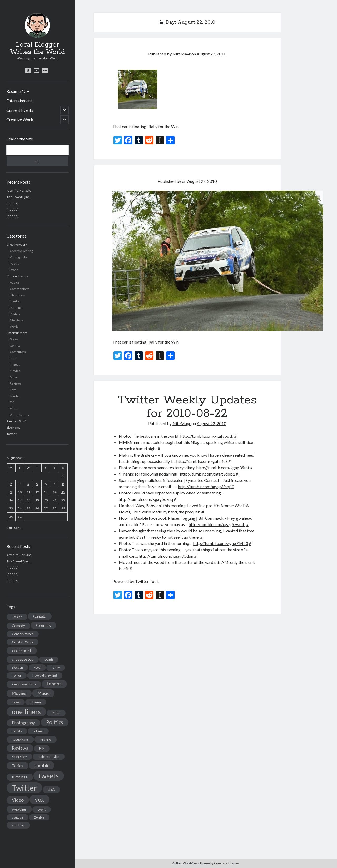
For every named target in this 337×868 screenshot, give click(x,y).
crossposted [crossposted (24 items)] (23, 659)
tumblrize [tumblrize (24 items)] (20, 777)
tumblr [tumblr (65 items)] (42, 765)
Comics (15, 345)
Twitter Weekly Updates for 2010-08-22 (187, 407)
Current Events (20, 110)
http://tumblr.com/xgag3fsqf (204, 486)
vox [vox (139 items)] (39, 799)
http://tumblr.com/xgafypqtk (207, 436)
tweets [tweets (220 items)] (49, 776)
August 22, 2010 (211, 54)
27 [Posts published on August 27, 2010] (46, 508)
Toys (13, 390)
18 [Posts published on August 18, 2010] (28, 500)
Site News (17, 320)
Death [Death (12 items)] (49, 660)
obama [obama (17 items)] (36, 702)
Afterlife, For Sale (19, 191)
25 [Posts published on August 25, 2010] (28, 508)
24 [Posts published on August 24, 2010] (20, 508)
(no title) (13, 203)
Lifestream (18, 295)
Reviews (16, 383)
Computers (18, 352)
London (15, 301)
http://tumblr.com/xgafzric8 (202, 461)
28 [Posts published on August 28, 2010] (54, 508)
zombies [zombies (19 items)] (18, 825)
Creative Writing (21, 251)
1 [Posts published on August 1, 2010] (63, 476)
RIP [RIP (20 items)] (42, 748)
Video (14, 409)
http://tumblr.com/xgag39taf (223, 468)
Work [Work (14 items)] (42, 809)
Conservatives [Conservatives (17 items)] (23, 634)
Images (15, 364)
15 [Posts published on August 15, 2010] (63, 492)
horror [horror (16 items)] (17, 675)
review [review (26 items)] (46, 739)
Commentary (19, 289)
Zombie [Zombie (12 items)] (39, 817)
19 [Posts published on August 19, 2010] (37, 500)
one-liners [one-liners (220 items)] (26, 711)
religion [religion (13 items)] (38, 731)
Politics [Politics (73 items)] (55, 722)
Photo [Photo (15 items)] (56, 713)
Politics (15, 314)
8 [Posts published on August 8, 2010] (63, 484)
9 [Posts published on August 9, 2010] (11, 492)
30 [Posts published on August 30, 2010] (11, 516)
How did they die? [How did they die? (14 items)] (45, 675)
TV (12, 402)
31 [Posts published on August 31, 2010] (20, 516)
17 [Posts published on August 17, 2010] (20, 500)
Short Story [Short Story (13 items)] (19, 757)
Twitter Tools (147, 581)
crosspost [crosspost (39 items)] (22, 650)
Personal (16, 308)
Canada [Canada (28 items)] (40, 616)
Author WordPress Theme (191, 863)
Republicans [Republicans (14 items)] (20, 740)
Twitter (12, 434)
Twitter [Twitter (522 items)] (24, 788)
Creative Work (20, 120)
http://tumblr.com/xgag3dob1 (208, 474)
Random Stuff (16, 421)
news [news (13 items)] (16, 702)
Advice (15, 282)
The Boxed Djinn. (19, 197)
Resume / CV (18, 91)
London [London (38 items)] (54, 684)
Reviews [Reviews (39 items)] (20, 748)
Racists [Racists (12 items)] (17, 731)
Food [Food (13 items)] (37, 667)
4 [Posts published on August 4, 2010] (28, 484)
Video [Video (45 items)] (18, 800)
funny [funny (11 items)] (56, 667)
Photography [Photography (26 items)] (23, 723)
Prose (14, 270)
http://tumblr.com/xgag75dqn (166, 556)
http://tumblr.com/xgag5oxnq (146, 499)
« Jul (10, 528)
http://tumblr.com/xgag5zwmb (217, 524)
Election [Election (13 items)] (17, 667)
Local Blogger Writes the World (38, 48)
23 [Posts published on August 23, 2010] (11, 508)
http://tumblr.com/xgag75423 (221, 543)
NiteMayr (182, 54)
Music (14, 377)
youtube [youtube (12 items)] (18, 817)
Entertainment (19, 101)
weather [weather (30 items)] (19, 809)
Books (14, 339)
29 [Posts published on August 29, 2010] (63, 508)
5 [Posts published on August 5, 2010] (37, 484)
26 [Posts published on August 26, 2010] (37, 508)
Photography (19, 257)
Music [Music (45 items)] (43, 693)
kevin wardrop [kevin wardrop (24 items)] (24, 684)
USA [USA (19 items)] (51, 789)
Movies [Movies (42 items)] (19, 693)
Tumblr (15, 396)
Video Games (19, 415)
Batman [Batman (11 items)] (17, 617)
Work (14, 327)
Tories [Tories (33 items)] (18, 766)
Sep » (18, 528)
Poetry (14, 263)
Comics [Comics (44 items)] (43, 625)
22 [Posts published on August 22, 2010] (63, 500)
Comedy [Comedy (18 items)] (18, 626)
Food (13, 358)
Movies (15, 371)
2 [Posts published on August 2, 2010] (11, 484)
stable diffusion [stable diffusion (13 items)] (49, 757)
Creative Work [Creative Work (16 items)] (23, 642)
